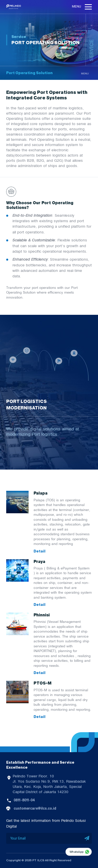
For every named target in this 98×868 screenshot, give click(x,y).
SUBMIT (87, 838)
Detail (40, 552)
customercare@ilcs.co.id (35, 808)
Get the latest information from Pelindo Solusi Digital (46, 823)
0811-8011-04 (24, 800)
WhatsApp (77, 852)
